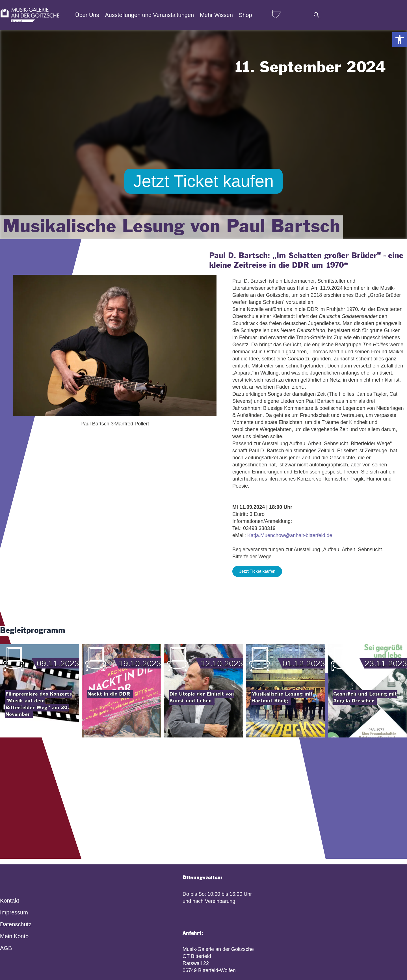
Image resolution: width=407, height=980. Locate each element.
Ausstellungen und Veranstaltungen (149, 15)
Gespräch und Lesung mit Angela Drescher (365, 697)
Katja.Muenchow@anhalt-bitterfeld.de (290, 535)
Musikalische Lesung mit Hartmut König (282, 697)
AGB (6, 948)
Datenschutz (16, 924)
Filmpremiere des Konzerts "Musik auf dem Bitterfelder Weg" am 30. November (39, 704)
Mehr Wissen (216, 15)
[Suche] (316, 15)
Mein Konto (14, 936)
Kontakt (10, 901)
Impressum (14, 912)
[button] (400, 40)
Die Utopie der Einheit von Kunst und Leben (202, 697)
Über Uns (87, 15)
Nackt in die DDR (109, 694)
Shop (245, 15)
